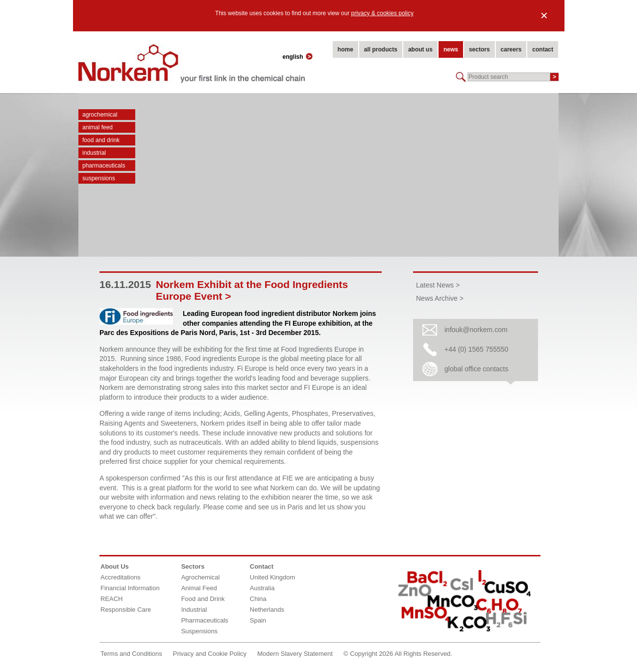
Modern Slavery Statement (295, 654)
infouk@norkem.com (476, 330)
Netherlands (267, 610)
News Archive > (440, 298)
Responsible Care (126, 610)
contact (543, 49)
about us (420, 49)
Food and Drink (101, 140)
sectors (479, 49)
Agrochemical (100, 115)
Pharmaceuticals (104, 166)
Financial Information (130, 588)
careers (511, 49)
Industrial (94, 153)
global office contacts (477, 369)
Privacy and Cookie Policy (210, 654)
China (258, 599)
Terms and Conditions (131, 654)
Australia (262, 588)
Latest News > (438, 285)
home (345, 49)
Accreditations (121, 577)
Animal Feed (98, 127)
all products (381, 49)
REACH (112, 599)
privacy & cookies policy (382, 13)
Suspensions (99, 178)
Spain (258, 620)
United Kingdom (273, 577)
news (451, 49)
